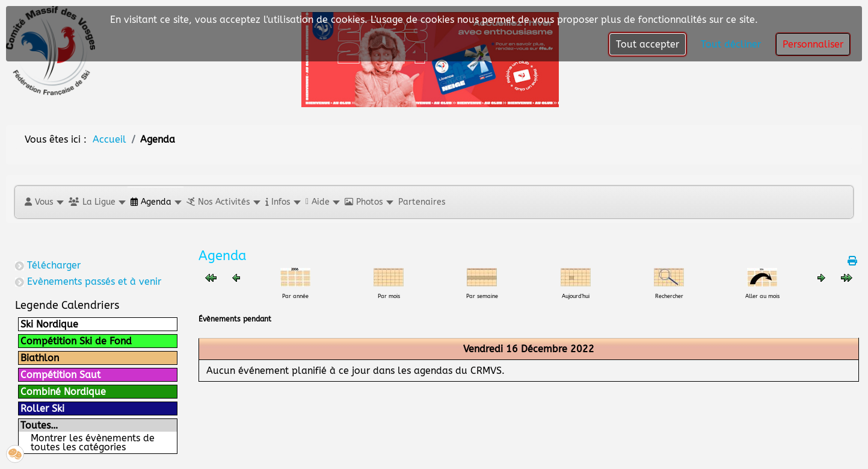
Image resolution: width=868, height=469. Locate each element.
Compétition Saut (60, 375)
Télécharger (54, 265)
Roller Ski (42, 408)
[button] (44, 202)
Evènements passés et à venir (94, 281)
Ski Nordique (49, 324)
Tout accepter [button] (648, 44)
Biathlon (40, 358)
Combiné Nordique (63, 392)
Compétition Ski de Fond (76, 341)
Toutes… (39, 425)
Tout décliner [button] (731, 44)
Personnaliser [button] (813, 44)
